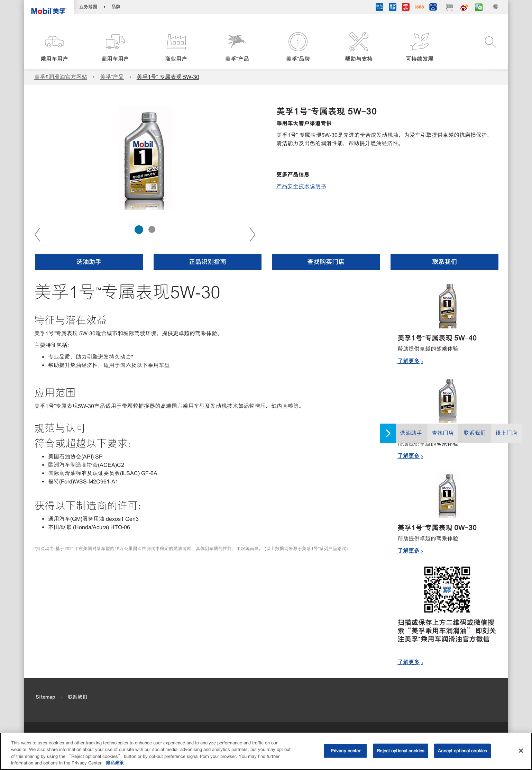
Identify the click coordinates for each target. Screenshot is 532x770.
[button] (54, 48)
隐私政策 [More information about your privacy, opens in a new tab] (115, 763)
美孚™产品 (112, 77)
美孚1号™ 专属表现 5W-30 (168, 77)
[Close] (521, 751)
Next (252, 234)
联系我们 (475, 433)
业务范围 (88, 7)
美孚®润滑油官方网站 (61, 77)
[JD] (406, 8)
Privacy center (346, 751)
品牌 (116, 7)
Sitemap (45, 697)
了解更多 (409, 361)
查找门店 (443, 433)
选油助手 (411, 433)
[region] (266, 751)
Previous (38, 234)
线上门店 (506, 433)
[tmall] (393, 8)
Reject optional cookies (401, 751)
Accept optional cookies (462, 751)
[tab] (139, 230)
